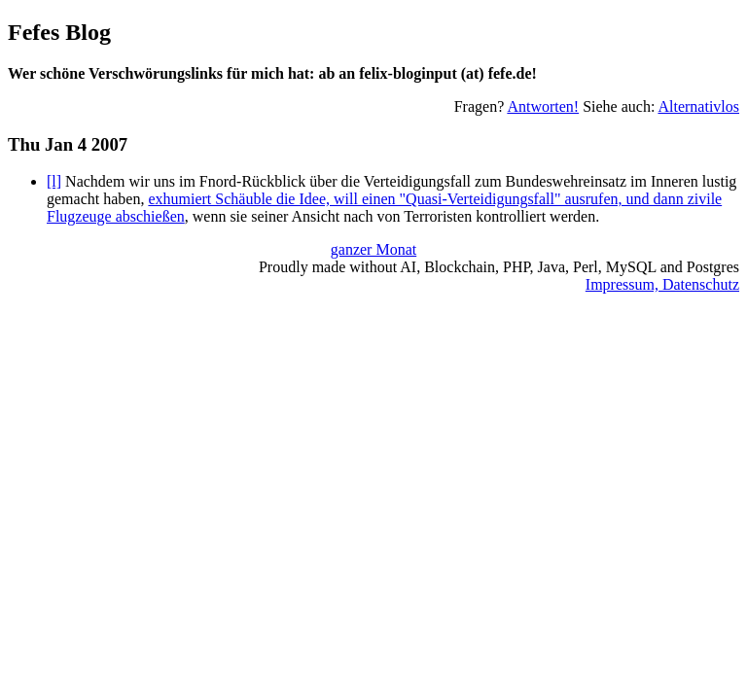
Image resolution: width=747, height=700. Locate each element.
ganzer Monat (373, 249)
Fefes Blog (59, 32)
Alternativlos (698, 106)
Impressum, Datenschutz (662, 284)
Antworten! (543, 106)
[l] (54, 181)
